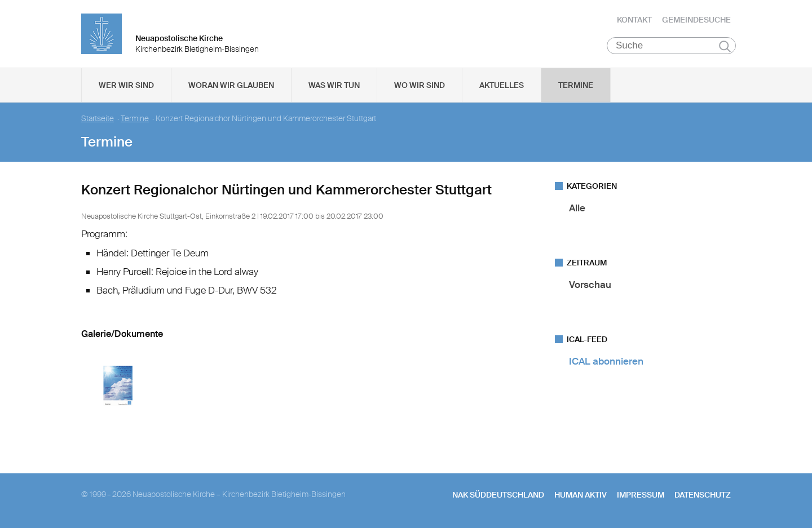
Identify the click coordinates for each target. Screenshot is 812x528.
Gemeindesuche (696, 20)
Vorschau (590, 285)
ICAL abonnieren (606, 361)
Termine (576, 85)
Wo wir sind (420, 85)
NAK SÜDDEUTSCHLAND (498, 495)
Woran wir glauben (231, 85)
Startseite (98, 119)
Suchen (725, 46)
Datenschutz (703, 495)
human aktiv (581, 495)
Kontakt (634, 20)
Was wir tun (334, 85)
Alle (577, 208)
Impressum (641, 495)
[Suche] (671, 46)
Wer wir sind (126, 85)
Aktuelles (502, 85)
